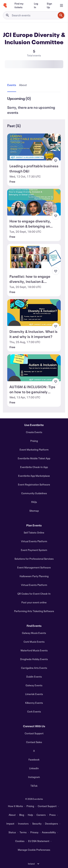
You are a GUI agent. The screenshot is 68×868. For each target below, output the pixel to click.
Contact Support (34, 733)
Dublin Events (34, 677)
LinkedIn (34, 768)
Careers (41, 815)
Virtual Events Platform (34, 541)
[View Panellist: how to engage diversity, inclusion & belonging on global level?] (34, 257)
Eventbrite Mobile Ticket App (34, 458)
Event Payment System (34, 550)
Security (37, 824)
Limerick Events (34, 694)
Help (30, 815)
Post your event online (34, 602)
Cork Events (34, 711)
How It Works (16, 806)
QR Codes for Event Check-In (34, 594)
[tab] (12, 85)
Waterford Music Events (34, 650)
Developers (51, 824)
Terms (23, 832)
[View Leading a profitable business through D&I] (34, 147)
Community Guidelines (34, 493)
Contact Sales (34, 742)
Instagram (34, 777)
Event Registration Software (34, 484)
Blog (22, 815)
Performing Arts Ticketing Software (34, 611)
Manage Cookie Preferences (34, 850)
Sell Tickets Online (34, 532)
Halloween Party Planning (34, 576)
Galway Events (34, 685)
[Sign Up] (49, 5)
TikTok (34, 786)
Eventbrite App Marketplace (34, 476)
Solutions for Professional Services (34, 559)
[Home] (5, 5)
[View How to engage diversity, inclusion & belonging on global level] (34, 202)
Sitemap (34, 511)
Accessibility (49, 832)
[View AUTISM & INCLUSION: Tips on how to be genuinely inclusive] (34, 368)
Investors (23, 824)
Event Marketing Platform (34, 450)
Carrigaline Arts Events (34, 668)
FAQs (34, 502)
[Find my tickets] (20, 5)
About (12, 815)
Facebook (34, 759)
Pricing (34, 441)
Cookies (20, 841)
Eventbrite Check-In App (34, 467)
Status (12, 832)
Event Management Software (34, 567)
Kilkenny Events (34, 703)
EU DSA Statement (39, 841)
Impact (10, 824)
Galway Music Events (34, 633)
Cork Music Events (34, 642)
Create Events (34, 432)
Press (52, 815)
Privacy (34, 832)
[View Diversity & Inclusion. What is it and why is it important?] (34, 313)
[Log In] (36, 5)
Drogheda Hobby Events (34, 659)
